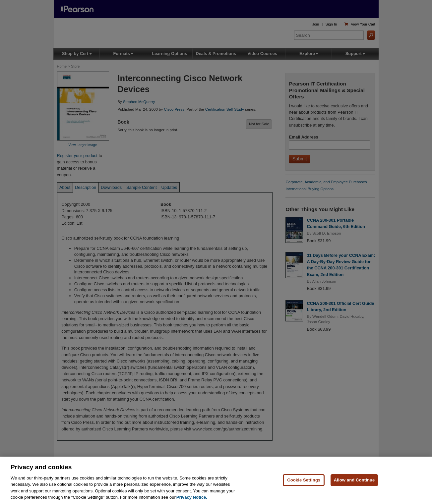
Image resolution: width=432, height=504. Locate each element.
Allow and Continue (354, 482)
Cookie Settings (304, 482)
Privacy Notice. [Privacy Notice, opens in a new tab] (192, 499)
